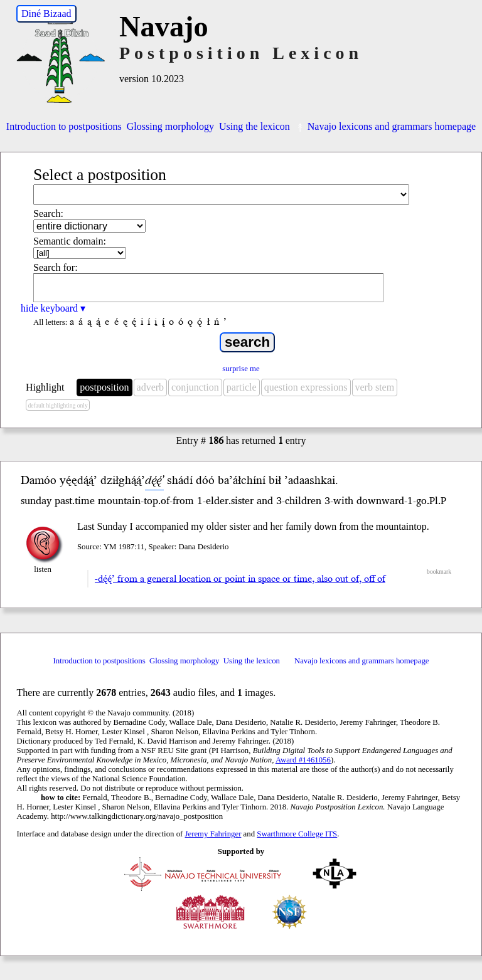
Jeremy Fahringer (213, 834)
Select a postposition (100, 175)
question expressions (306, 387)
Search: (48, 213)
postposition (104, 387)
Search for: (56, 267)
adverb (151, 387)
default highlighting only (57, 405)
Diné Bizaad (46, 13)
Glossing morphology (170, 126)
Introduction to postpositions (64, 126)
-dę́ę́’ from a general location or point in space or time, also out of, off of (240, 579)
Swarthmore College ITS (297, 834)
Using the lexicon (254, 126)
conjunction (195, 387)
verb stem (375, 387)
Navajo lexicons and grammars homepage (385, 126)
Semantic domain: (70, 241)
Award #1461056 (303, 760)
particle (242, 387)
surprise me (241, 369)
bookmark (439, 572)
